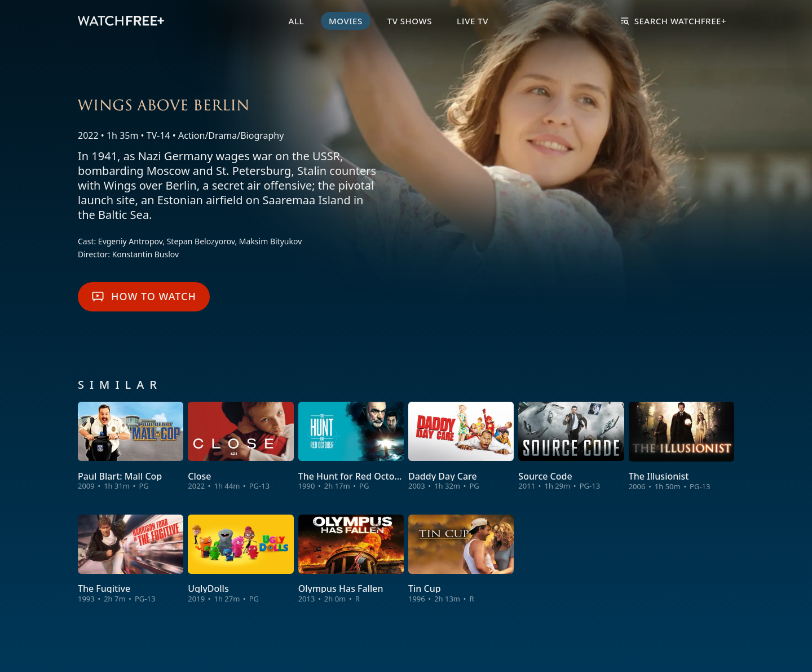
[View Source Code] (571, 447)
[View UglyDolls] (240, 559)
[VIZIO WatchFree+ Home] (121, 21)
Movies (346, 21)
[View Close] (240, 447)
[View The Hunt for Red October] (351, 447)
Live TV (473, 21)
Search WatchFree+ (674, 21)
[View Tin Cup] (461, 559)
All (296, 21)
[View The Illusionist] (681, 447)
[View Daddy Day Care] (461, 447)
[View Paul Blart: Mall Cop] (131, 447)
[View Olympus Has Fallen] (351, 559)
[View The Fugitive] (131, 559)
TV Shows (410, 21)
